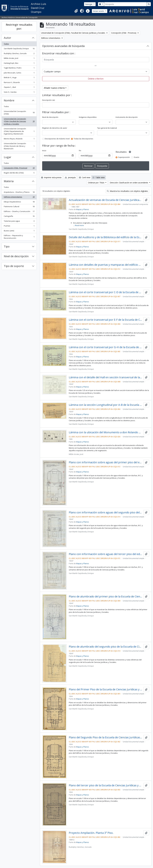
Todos (6, 44)
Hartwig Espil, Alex (19, 64)
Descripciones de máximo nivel (57, 139)
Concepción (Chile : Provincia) (19, 168)
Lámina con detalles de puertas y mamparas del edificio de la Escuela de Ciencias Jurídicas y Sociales (106, 265)
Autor (7, 38)
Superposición (124, 157)
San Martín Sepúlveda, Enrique (19, 49)
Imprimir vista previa (51, 177)
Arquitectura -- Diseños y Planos (19, 193)
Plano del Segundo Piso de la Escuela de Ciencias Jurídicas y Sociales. (106, 737)
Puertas (19, 226)
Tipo (7, 246)
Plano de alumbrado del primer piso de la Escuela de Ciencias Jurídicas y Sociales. (106, 597)
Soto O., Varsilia (19, 93)
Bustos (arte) (19, 231)
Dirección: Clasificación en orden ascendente (129, 183)
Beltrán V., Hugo (19, 78)
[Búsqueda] (125, 4)
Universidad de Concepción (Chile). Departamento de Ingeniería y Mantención (19, 131)
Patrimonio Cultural (19, 207)
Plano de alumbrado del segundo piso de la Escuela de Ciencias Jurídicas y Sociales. (106, 647)
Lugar (8, 157)
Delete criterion (96, 79)
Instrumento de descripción (127, 117)
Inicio (44, 151)
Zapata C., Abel (19, 88)
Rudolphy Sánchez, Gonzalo (19, 54)
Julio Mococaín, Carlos (19, 73)
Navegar (89, 4)
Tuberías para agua (19, 222)
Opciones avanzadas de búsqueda (63, 46)
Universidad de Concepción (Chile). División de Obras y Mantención (19, 146)
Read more (79, 225)
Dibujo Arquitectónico (19, 202)
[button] (76, 11)
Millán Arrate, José (19, 59)
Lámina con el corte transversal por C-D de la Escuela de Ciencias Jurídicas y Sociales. (106, 292)
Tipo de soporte (14, 266)
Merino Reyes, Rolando (19, 139)
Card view (85, 177)
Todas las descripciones (83, 139)
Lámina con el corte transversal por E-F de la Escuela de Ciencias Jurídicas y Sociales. (106, 320)
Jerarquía (70, 177)
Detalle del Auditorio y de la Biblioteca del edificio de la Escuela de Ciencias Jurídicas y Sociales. (106, 237)
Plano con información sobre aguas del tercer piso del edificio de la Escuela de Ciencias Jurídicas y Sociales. (106, 554)
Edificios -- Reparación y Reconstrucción (19, 237)
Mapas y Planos (83, 209)
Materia (9, 181)
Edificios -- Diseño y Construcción (19, 212)
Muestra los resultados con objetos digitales (127, 191)
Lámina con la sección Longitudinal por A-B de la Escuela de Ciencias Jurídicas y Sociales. (106, 405)
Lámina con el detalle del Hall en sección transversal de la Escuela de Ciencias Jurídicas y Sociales (106, 377)
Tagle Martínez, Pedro (19, 68)
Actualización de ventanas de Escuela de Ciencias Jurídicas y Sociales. (106, 200)
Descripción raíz (49, 100)
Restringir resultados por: (19, 27)
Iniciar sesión (99, 11)
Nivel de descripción (16, 256)
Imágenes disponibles (88, 117)
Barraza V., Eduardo (19, 83)
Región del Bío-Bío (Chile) (19, 173)
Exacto (137, 157)
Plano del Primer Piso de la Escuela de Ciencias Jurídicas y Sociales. (106, 689)
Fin (80, 151)
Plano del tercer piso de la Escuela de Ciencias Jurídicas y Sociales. (106, 785)
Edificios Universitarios (19, 197)
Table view (99, 177)
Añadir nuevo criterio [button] (54, 88)
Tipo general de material (107, 128)
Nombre (9, 100)
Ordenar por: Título (96, 183)
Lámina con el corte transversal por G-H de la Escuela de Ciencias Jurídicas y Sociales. (106, 347)
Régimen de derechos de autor (55, 128)
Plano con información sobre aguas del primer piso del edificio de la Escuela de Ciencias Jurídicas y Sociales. (106, 462)
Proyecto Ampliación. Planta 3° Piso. (91, 833)
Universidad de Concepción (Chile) (19, 113)
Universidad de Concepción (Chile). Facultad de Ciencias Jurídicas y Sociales (19, 121)
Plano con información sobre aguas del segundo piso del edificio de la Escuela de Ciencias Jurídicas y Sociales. (106, 512)
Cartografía (19, 217)
